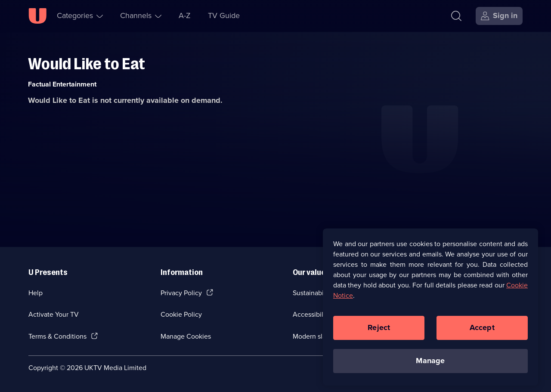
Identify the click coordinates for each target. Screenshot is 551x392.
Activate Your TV (54, 314)
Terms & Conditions (57, 336)
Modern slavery (316, 336)
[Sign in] (499, 16)
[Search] (456, 16)
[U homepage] (37, 16)
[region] (430, 313)
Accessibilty (311, 314)
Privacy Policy (181, 293)
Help (36, 293)
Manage (430, 367)
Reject (379, 334)
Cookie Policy (181, 314)
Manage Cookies (186, 336)
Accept (482, 334)
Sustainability (313, 293)
